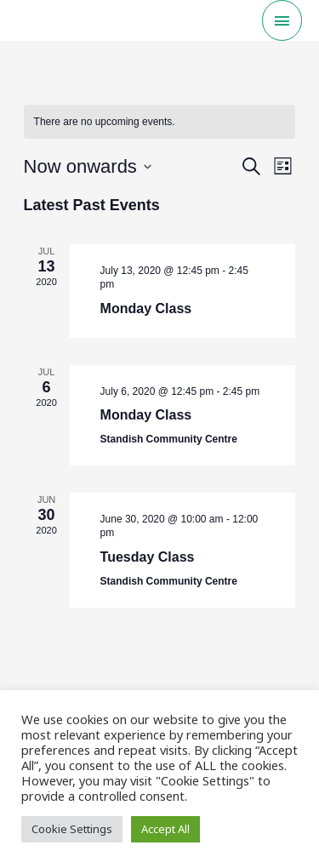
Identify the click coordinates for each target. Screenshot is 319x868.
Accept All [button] (165, 829)
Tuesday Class (148, 557)
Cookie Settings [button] (72, 829)
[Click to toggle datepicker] (88, 166)
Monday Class (146, 308)
